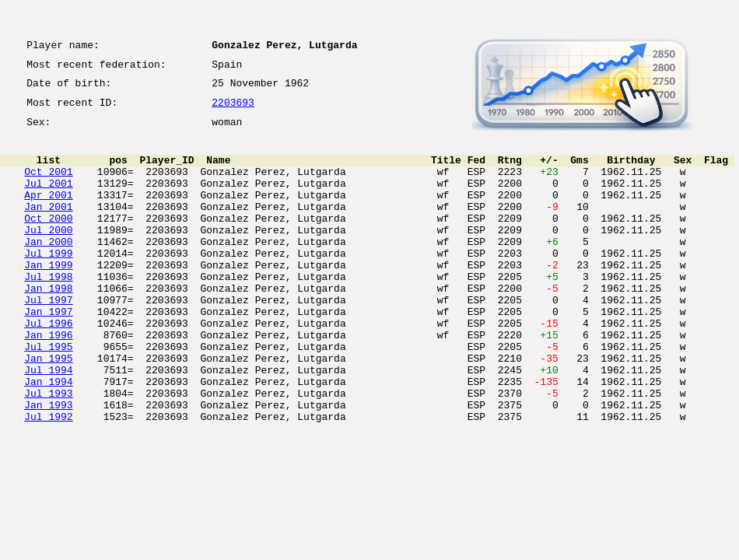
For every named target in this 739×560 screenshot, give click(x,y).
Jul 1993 (48, 451)
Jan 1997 (48, 353)
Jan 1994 (48, 437)
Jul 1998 (48, 311)
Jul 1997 (48, 339)
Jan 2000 (48, 269)
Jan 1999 (48, 297)
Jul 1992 (48, 479)
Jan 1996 (48, 381)
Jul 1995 (48, 395)
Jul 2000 (48, 255)
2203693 (233, 110)
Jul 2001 (48, 199)
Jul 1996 (48, 367)
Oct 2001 (48, 185)
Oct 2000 (48, 241)
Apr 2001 (48, 213)
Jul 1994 (48, 423)
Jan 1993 (48, 465)
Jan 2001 (48, 227)
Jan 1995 (48, 409)
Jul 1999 (48, 283)
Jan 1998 (48, 325)
